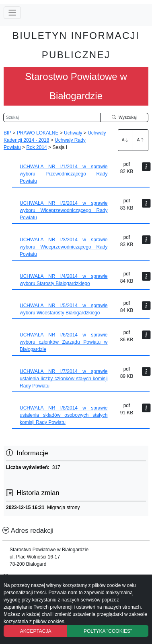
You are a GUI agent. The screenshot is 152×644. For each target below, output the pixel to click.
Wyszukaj (124, 117)
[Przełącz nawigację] (12, 13)
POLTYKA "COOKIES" (108, 631)
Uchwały (73, 133)
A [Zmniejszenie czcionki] (141, 140)
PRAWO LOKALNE (38, 133)
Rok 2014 (36, 147)
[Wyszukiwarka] (52, 118)
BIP (7, 133)
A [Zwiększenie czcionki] (125, 140)
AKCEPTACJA (36, 631)
